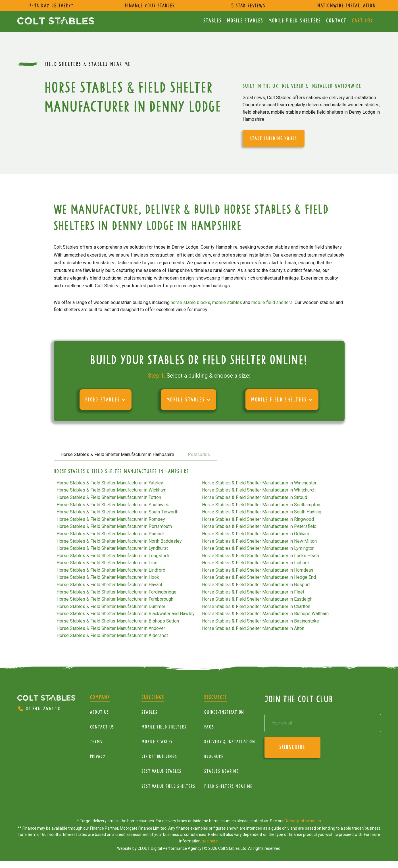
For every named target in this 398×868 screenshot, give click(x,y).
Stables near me (221, 771)
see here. (211, 841)
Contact (336, 21)
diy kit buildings (159, 756)
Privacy (98, 756)
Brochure (214, 756)
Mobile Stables (245, 21)
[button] (106, 400)
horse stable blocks (190, 302)
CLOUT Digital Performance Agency (169, 848)
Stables (213, 21)
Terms (96, 742)
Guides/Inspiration (224, 712)
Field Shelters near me (228, 786)
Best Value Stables (162, 771)
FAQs (209, 727)
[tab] (117, 455)
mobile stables (227, 302)
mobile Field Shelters (295, 21)
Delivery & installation (230, 742)
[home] (56, 21)
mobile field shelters (272, 302)
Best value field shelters (168, 786)
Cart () (362, 21)
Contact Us (102, 727)
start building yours (273, 138)
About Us (100, 712)
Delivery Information (303, 821)
